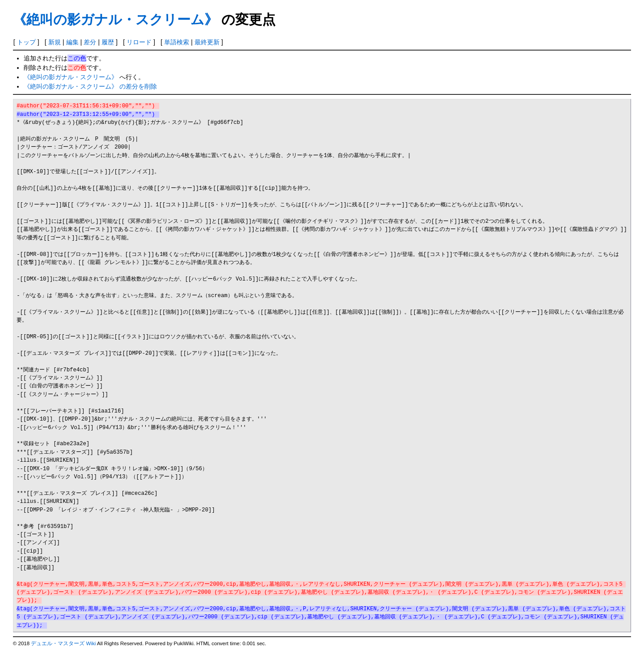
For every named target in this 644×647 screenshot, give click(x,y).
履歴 (108, 42)
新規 (55, 42)
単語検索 (177, 42)
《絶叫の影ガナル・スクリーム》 (115, 19)
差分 (90, 42)
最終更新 (207, 42)
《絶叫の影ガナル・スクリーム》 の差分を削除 (90, 86)
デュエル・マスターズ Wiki (63, 643)
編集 (72, 42)
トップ (26, 42)
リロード (139, 42)
